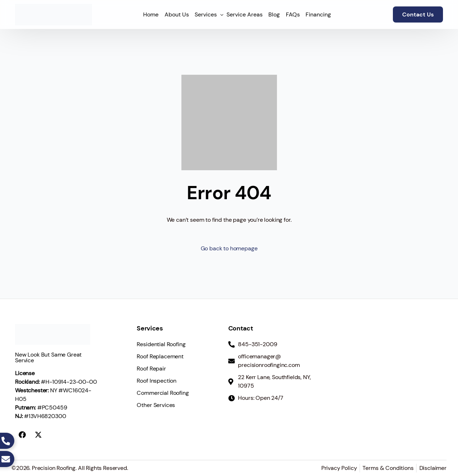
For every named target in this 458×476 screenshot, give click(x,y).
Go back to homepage (229, 248)
